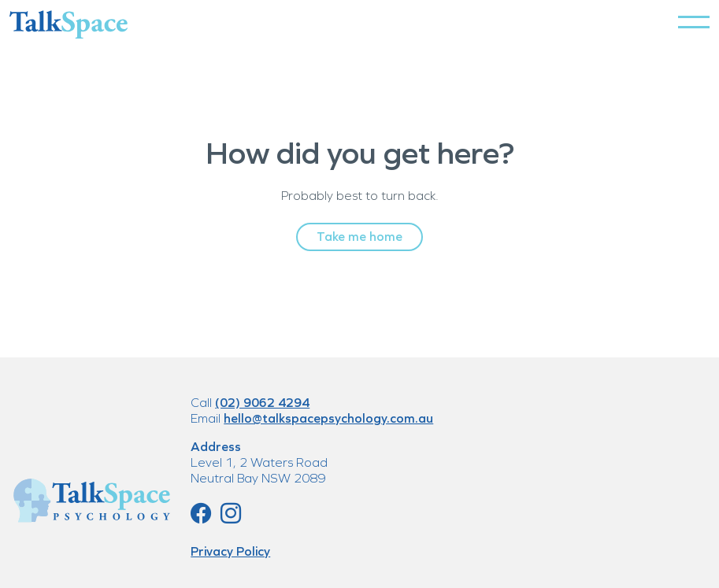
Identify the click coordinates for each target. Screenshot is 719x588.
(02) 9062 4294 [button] (262, 403)
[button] (694, 22)
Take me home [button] (359, 237)
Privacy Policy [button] (230, 551)
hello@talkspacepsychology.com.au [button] (328, 418)
